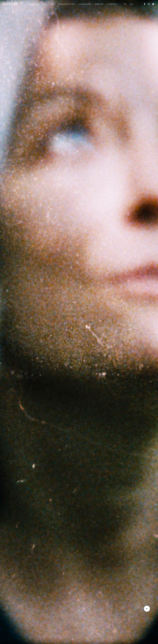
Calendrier (85, 4)
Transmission (66, 4)
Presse (99, 4)
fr (125, 4)
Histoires (33, 4)
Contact (112, 4)
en (132, 4)
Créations (49, 4)
